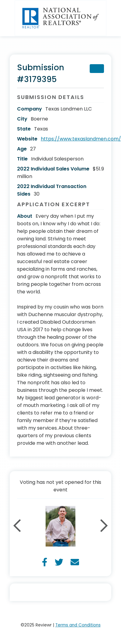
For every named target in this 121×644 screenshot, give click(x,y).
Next (104, 526)
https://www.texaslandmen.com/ (81, 139)
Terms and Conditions (78, 625)
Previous (17, 526)
